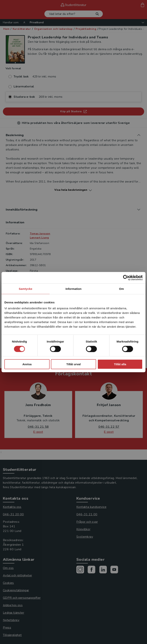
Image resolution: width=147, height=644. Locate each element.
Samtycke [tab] (26, 289)
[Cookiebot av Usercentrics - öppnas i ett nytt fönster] (126, 278)
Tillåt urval (74, 364)
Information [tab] (73, 289)
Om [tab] (121, 289)
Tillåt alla (120, 364)
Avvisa (27, 364)
